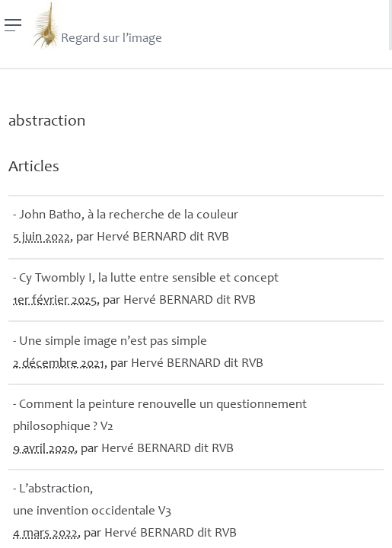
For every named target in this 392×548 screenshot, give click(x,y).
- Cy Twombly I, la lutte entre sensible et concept (146, 279)
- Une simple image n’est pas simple (110, 342)
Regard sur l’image (96, 25)
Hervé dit (163, 238)
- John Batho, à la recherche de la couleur (126, 216)
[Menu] (13, 25)
